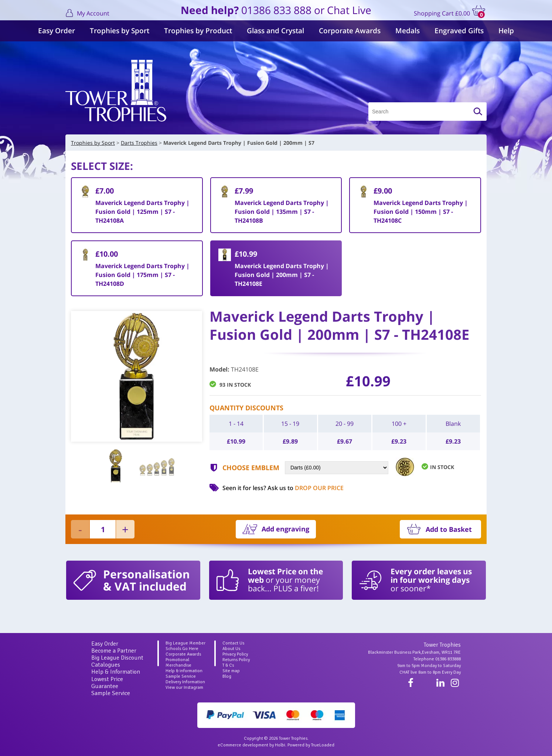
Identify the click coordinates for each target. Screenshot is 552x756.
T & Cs (228, 665)
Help (506, 31)
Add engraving (285, 529)
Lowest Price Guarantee (107, 683)
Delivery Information (185, 682)
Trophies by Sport (120, 31)
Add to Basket (449, 529)
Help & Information (116, 672)
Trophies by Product (198, 31)
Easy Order (57, 31)
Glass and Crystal (275, 31)
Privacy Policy (235, 654)
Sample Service (111, 693)
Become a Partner (114, 651)
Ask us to (306, 488)
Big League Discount (117, 658)
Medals (408, 31)
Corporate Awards (350, 31)
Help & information (184, 671)
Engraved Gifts (459, 31)
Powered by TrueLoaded (311, 745)
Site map (231, 671)
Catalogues (106, 665)
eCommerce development (243, 745)
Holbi (280, 745)
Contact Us (233, 643)
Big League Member (185, 643)
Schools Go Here (182, 649)
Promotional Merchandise (178, 663)
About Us (231, 649)
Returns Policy (236, 660)
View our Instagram (184, 687)
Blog (227, 676)
